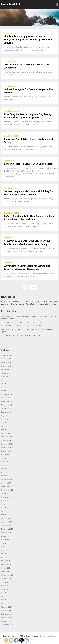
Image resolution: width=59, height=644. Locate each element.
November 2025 (7, 362)
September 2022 (7, 497)
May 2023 (5, 469)
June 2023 (5, 465)
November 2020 (7, 575)
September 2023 (7, 455)
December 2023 (7, 444)
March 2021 (6, 561)
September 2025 (7, 369)
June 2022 (5, 508)
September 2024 (7, 412)
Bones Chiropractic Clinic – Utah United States (29, 164)
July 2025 (4, 377)
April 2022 (5, 515)
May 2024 (5, 426)
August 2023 (6, 458)
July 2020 (4, 589)
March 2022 (6, 518)
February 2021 (6, 564)
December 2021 (7, 529)
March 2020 (6, 603)
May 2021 (5, 554)
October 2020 (6, 579)
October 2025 (6, 366)
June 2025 (5, 380)
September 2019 (7, 614)
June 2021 (5, 550)
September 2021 (7, 540)
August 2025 (6, 373)
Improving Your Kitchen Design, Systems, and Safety (20, 335)
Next (33, 287)
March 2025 (6, 391)
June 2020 (5, 593)
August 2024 (6, 416)
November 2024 (7, 405)
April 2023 (5, 472)
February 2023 (6, 479)
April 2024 (5, 430)
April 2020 (5, 600)
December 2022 (7, 486)
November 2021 (7, 532)
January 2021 (6, 568)
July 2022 (4, 504)
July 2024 (4, 419)
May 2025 (5, 384)
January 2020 (6, 610)
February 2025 (6, 394)
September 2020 (7, 582)
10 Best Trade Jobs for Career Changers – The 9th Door (22, 326)
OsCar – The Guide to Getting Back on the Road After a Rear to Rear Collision (29, 218)
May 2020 (5, 596)
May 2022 (5, 511)
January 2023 (6, 483)
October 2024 (6, 408)
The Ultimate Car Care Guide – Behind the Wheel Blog (21, 322)
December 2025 (7, 359)
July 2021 (4, 547)
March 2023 (6, 476)
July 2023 (4, 462)
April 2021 (5, 557)
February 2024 (6, 437)
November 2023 (7, 447)
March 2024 (6, 433)
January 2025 (6, 398)
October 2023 (6, 451)
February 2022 (6, 522)
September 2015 (7, 625)
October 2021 (6, 536)
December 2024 (7, 401)
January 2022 (6, 525)
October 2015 (6, 621)
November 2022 (7, 490)
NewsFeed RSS (11, 4)
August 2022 (6, 501)
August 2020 (6, 586)
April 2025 (5, 387)
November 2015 (7, 618)
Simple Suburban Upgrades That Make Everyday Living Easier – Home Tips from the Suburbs (28, 40)
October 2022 (6, 493)
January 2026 (6, 355)
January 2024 (6, 440)
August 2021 (6, 543)
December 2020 (7, 571)
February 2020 (6, 607)
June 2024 (5, 423)
